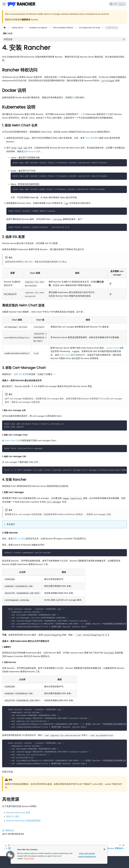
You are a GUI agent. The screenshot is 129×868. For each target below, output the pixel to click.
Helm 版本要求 (92, 138)
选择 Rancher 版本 (32, 151)
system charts (112, 348)
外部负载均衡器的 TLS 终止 (54, 262)
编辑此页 (8, 830)
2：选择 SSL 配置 (19, 374)
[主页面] (5, 28)
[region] (59, 855)
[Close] (104, 849)
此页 (74, 97)
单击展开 (11, 524)
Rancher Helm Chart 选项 (18, 812)
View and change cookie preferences (87, 855)
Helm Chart (65, 355)
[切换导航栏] (4, 4)
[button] (10, 855)
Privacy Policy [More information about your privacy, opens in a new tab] (29, 858)
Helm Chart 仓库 (13, 440)
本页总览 (8, 39)
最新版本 (26, 19)
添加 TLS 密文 (19, 538)
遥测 (50, 784)
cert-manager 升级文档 (29, 402)
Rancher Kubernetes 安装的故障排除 (23, 820)
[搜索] (118, 4)
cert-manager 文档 (102, 514)
